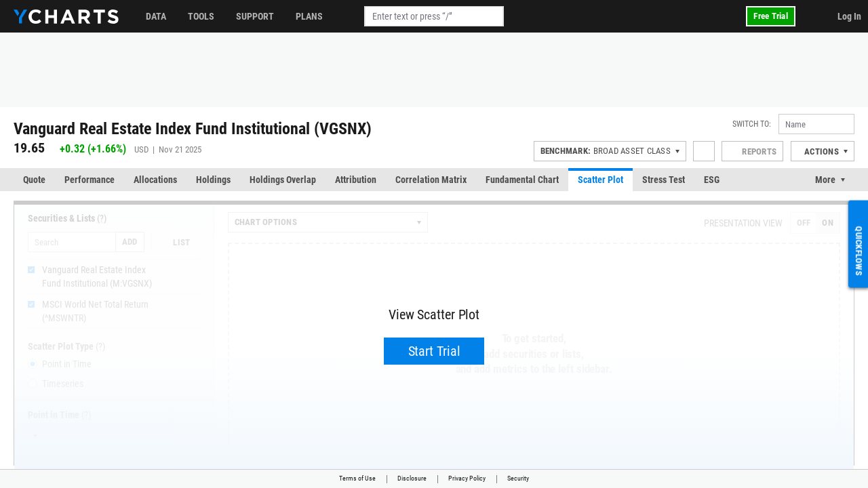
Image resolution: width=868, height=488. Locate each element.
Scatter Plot (600, 180)
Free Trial (771, 16)
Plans (309, 16)
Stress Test (664, 180)
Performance (90, 180)
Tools (201, 16)
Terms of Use (357, 478)
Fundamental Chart (522, 180)
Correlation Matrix (431, 180)
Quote (34, 180)
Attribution (356, 180)
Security (518, 478)
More (825, 180)
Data (156, 16)
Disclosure (412, 478)
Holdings (213, 180)
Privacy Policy (467, 478)
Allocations (155, 180)
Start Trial (434, 351)
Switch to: (752, 124)
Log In (849, 16)
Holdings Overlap (283, 180)
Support (255, 16)
